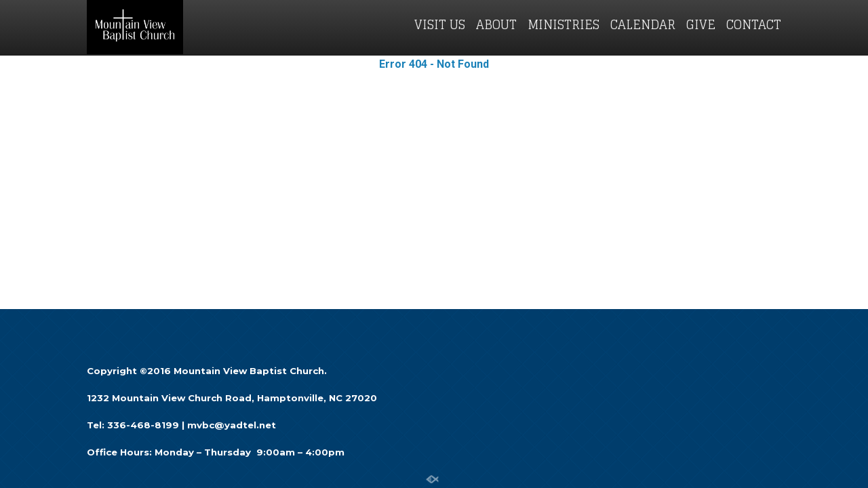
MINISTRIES (564, 24)
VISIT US (440, 24)
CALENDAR (643, 24)
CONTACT (754, 24)
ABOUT (496, 24)
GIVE (701, 24)
